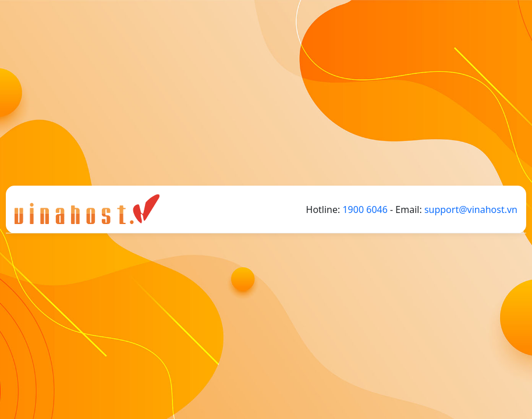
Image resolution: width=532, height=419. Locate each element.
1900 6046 (365, 210)
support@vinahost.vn (471, 210)
